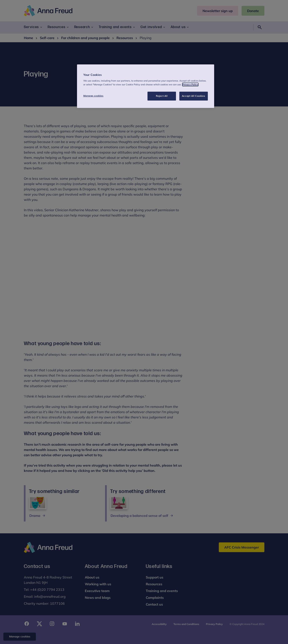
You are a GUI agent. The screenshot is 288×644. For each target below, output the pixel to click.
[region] (146, 86)
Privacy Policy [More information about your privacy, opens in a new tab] (190, 84)
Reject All (162, 96)
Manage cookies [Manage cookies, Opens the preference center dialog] (93, 96)
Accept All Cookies (193, 96)
